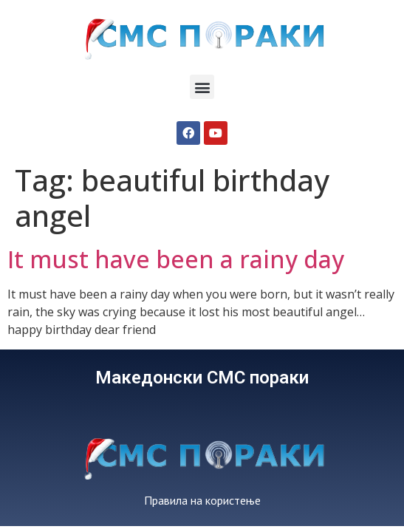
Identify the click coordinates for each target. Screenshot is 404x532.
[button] (202, 87)
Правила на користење (202, 500)
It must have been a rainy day (176, 259)
